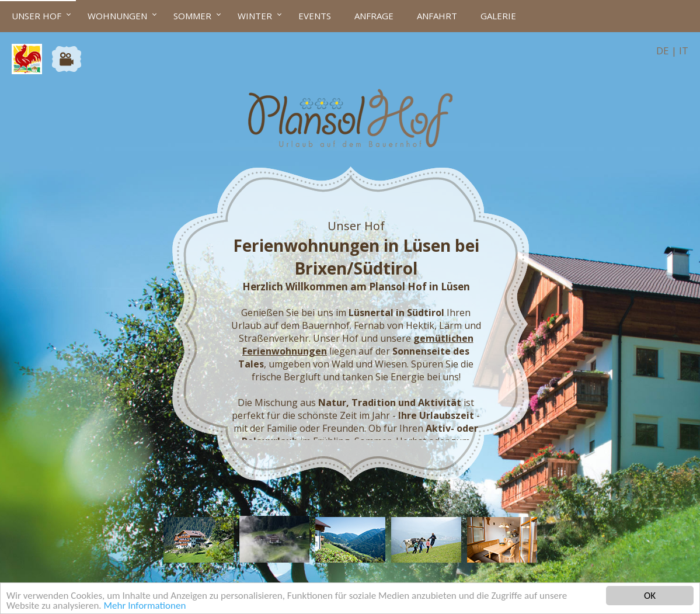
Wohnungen (117, 16)
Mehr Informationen (144, 606)
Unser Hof (36, 16)
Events (315, 16)
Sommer (192, 16)
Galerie (498, 16)
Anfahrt (437, 16)
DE (663, 51)
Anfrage (374, 16)
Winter (255, 16)
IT (684, 51)
